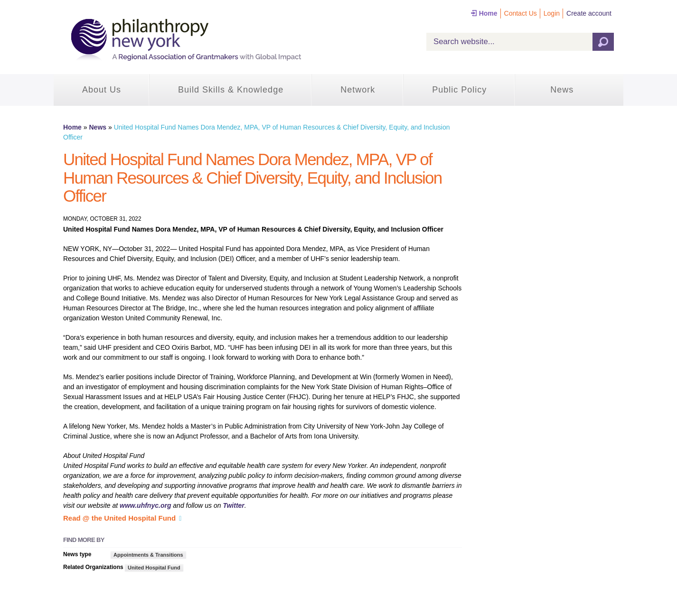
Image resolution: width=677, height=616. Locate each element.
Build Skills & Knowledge (231, 90)
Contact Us (521, 13)
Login (552, 13)
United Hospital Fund (154, 568)
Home (488, 13)
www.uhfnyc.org (145, 505)
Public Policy (459, 90)
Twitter (233, 505)
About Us (102, 90)
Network (358, 90)
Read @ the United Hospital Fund (119, 518)
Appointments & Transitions (148, 555)
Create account (589, 13)
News (562, 90)
